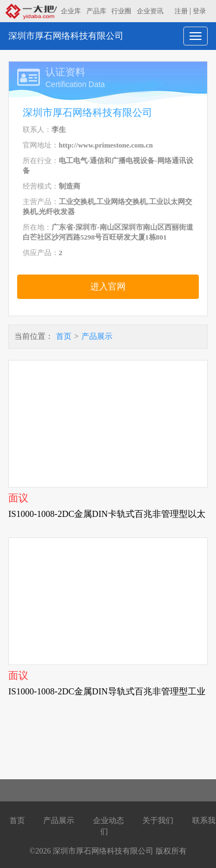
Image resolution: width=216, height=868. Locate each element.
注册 (181, 11)
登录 (199, 11)
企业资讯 (150, 11)
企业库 (71, 11)
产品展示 (97, 336)
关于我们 (158, 821)
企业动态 (109, 821)
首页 (64, 336)
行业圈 (121, 11)
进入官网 (108, 286)
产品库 (96, 11)
